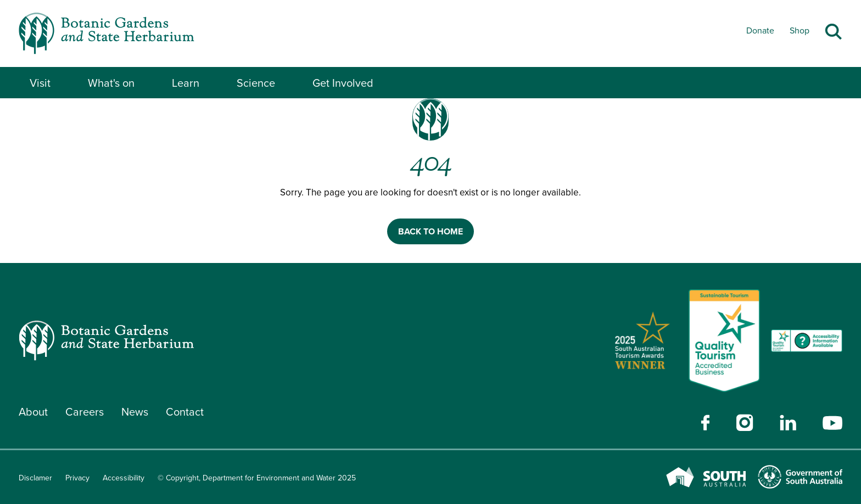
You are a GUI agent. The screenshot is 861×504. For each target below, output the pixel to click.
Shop (800, 30)
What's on (111, 83)
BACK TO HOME (431, 231)
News (135, 412)
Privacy (77, 478)
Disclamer (35, 478)
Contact (185, 412)
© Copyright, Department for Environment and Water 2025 (257, 478)
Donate (760, 30)
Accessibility (124, 478)
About (33, 412)
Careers (85, 412)
